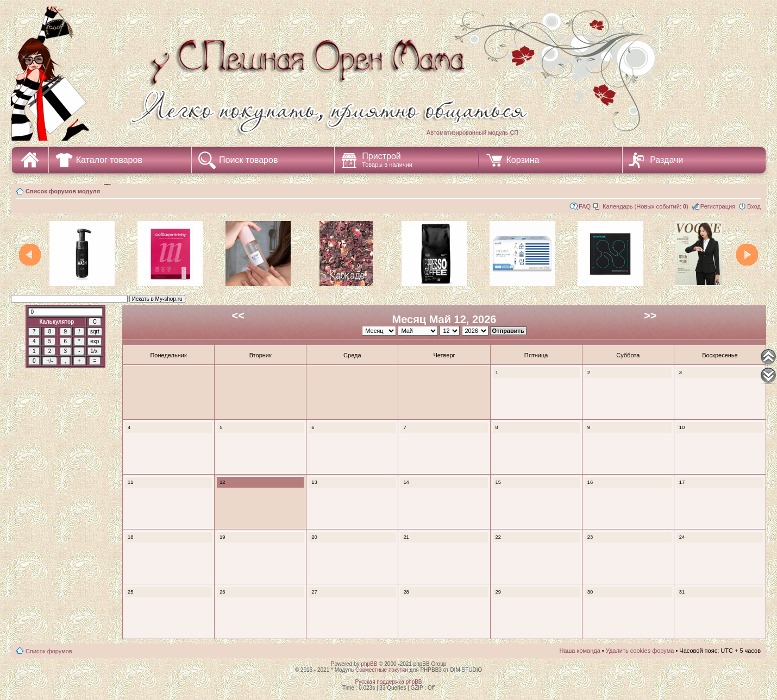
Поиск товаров (248, 160)
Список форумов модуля (63, 191)
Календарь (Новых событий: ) (646, 206)
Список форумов (49, 651)
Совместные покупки (382, 670)
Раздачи (666, 160)
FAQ (585, 206)
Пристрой (387, 160)
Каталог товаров (109, 160)
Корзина (523, 160)
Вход (754, 206)
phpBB (369, 664)
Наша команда (579, 651)
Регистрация (718, 206)
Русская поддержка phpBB (388, 682)
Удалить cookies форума (640, 651)
